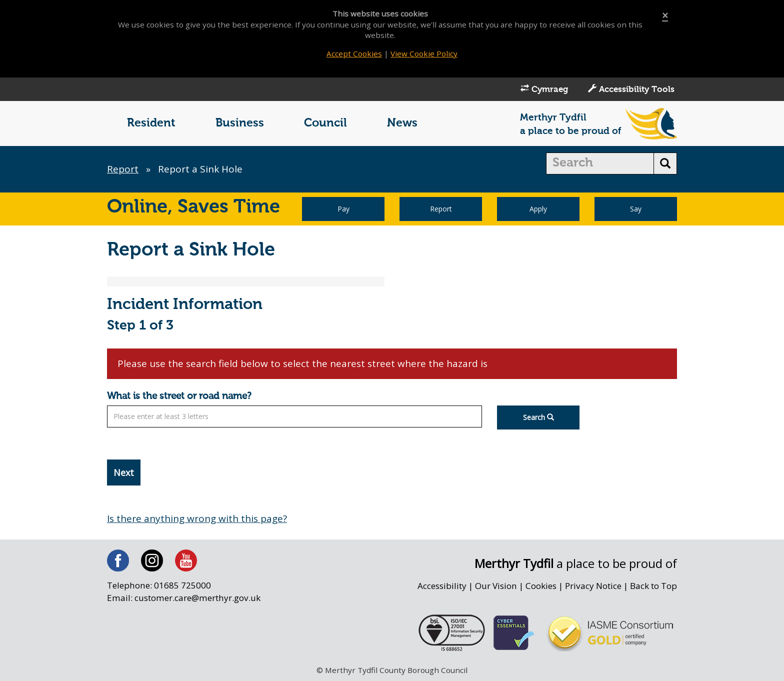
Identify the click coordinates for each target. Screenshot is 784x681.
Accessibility (442, 586)
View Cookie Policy (424, 53)
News (402, 123)
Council (325, 123)
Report (123, 169)
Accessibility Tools (631, 89)
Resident (151, 123)
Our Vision (496, 586)
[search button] (665, 163)
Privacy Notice (593, 586)
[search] (600, 163)
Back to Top (653, 586)
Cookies (541, 586)
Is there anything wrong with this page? (197, 518)
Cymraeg (544, 89)
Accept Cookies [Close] (354, 53)
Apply (538, 209)
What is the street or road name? (179, 396)
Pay (343, 209)
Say (636, 209)
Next (124, 472)
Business (240, 123)
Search (538, 417)
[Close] (665, 16)
